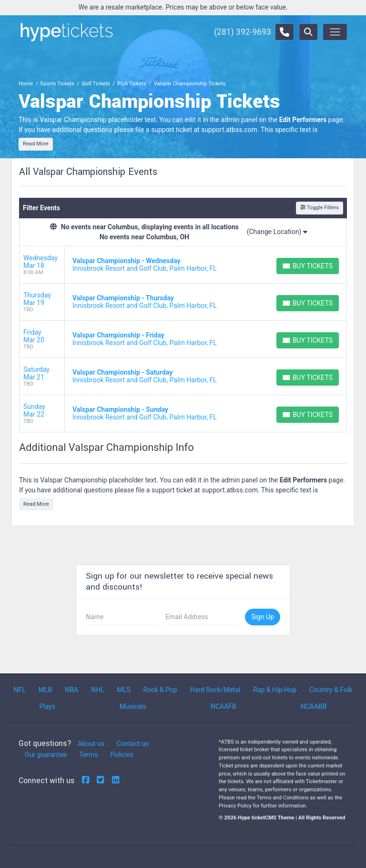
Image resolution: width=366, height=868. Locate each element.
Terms (88, 755)
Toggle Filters (320, 208)
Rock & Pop (160, 690)
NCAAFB (224, 706)
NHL (98, 690)
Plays (47, 706)
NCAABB (314, 706)
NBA (71, 690)
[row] (183, 265)
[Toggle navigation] (335, 32)
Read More (36, 144)
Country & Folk (331, 690)
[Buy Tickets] (308, 266)
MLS (123, 690)
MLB (46, 690)
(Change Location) (277, 232)
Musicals (133, 706)
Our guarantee (46, 755)
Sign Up (263, 617)
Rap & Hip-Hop (275, 690)
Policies (122, 755)
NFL (19, 690)
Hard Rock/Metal (215, 690)
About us (91, 744)
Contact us (133, 744)
